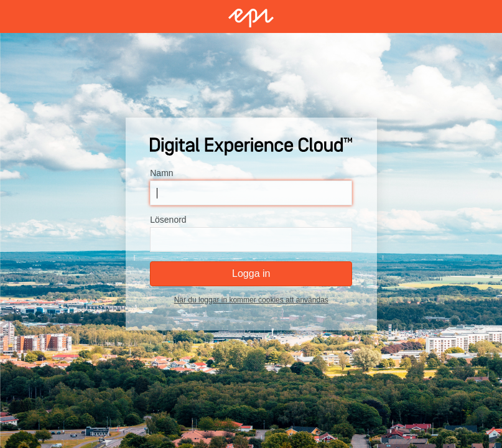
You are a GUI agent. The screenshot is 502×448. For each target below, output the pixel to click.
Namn (161, 173)
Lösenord (168, 220)
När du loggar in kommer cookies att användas (251, 300)
